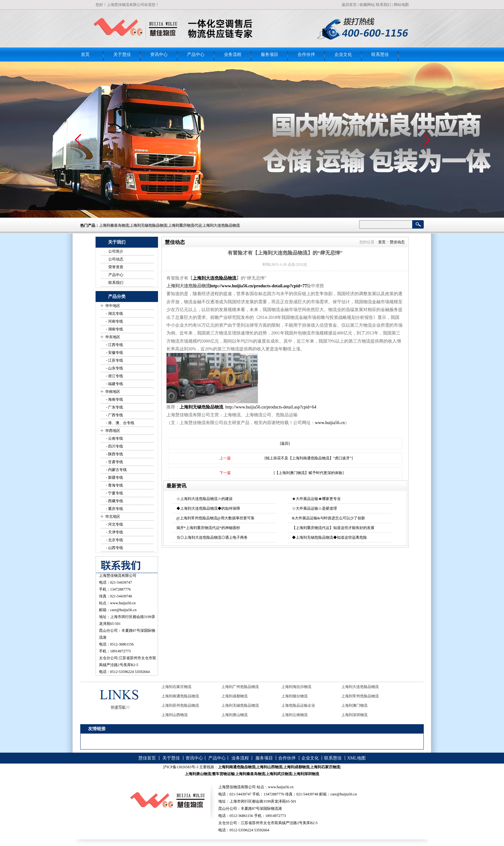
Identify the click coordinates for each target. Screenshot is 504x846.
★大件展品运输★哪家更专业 (316, 499)
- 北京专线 (114, 540)
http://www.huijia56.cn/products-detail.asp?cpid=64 (271, 407)
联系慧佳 (380, 54)
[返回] (285, 443)
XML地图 (356, 758)
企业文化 (343, 54)
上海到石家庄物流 (176, 687)
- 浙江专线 (114, 376)
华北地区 (113, 517)
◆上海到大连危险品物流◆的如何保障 (208, 508)
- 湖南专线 (114, 329)
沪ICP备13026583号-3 (181, 767)
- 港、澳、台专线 (120, 423)
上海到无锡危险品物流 (202, 407)
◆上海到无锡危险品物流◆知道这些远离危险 (329, 537)
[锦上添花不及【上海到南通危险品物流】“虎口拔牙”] (309, 458)
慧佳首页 (147, 758)
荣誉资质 (116, 267)
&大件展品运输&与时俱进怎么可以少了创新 (329, 518)
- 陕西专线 (114, 454)
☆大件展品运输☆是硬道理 (314, 508)
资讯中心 (159, 54)
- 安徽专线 (114, 353)
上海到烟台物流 (294, 696)
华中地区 (113, 306)
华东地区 (113, 337)
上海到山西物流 (175, 715)
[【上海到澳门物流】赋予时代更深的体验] (309, 473)
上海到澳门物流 (354, 705)
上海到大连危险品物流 (215, 278)
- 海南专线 (114, 399)
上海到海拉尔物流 (296, 687)
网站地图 (401, 5)
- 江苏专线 (114, 360)
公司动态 (116, 259)
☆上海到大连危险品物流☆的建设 (205, 499)
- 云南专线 (114, 438)
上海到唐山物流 (235, 715)
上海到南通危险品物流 (180, 696)
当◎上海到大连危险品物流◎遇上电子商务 (212, 537)
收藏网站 (367, 5)
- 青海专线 (114, 485)
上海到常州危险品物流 (360, 696)
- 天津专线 (114, 532)
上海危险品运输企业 (298, 705)
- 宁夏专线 (114, 493)
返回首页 (349, 5)
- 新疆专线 (114, 477)
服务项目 (269, 54)
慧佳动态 (397, 242)
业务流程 (233, 54)
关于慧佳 (122, 54)
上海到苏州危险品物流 (180, 705)
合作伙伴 (306, 54)
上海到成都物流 (235, 696)
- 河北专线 (114, 524)
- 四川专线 (114, 446)
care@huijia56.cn (124, 610)
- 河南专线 (114, 321)
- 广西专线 (114, 415)
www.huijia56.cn (123, 603)
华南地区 (113, 392)
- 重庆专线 (114, 509)
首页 (85, 54)
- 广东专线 (114, 407)
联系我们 (383, 5)
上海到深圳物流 (354, 715)
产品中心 (196, 54)
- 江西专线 (114, 345)
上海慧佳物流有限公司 (118, 576)
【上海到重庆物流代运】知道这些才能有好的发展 (333, 528)
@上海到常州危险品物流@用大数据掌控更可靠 (215, 518)
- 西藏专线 (114, 501)
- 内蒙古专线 (116, 470)
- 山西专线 (114, 548)
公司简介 (116, 251)
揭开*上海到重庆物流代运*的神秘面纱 (208, 528)
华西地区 (113, 431)
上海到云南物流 (294, 715)
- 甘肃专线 (114, 462)
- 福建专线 (114, 384)
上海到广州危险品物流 (240, 687)
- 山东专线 (114, 368)
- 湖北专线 (114, 314)
